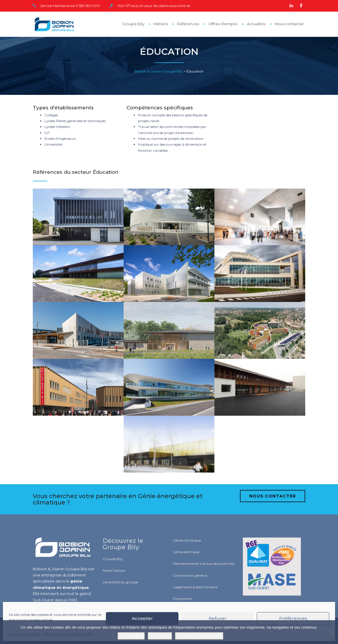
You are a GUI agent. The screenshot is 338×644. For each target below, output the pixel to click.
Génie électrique (186, 552)
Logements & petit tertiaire (195, 587)
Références (188, 24)
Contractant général (190, 575)
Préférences (293, 618)
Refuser (218, 618)
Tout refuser (160, 636)
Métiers (161, 24)
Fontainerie (182, 599)
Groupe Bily (133, 24)
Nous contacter (289, 24)
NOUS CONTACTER (273, 496)
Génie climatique (187, 540)
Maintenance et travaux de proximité (204, 563)
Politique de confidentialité (199, 636)
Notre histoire (114, 570)
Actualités (256, 24)
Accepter (142, 618)
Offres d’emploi (223, 24)
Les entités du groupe (120, 582)
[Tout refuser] (331, 632)
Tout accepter (131, 636)
